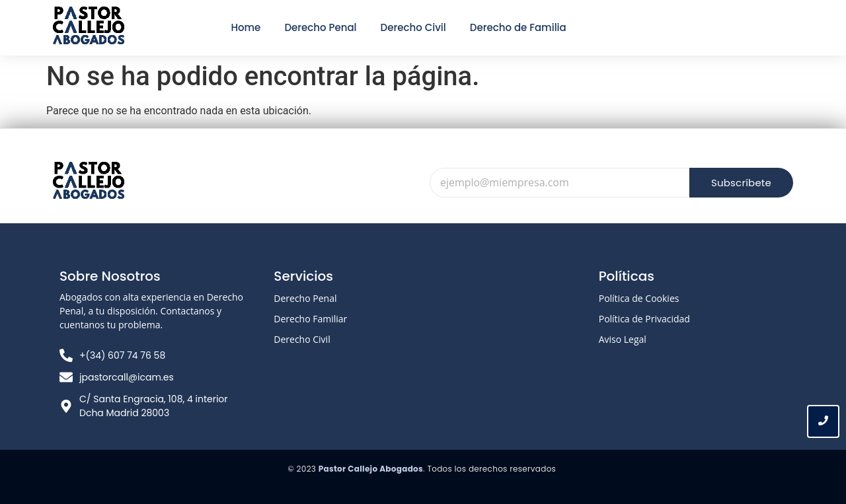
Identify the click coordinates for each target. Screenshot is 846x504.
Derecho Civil (302, 339)
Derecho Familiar (310, 319)
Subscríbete (741, 183)
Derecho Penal (305, 298)
